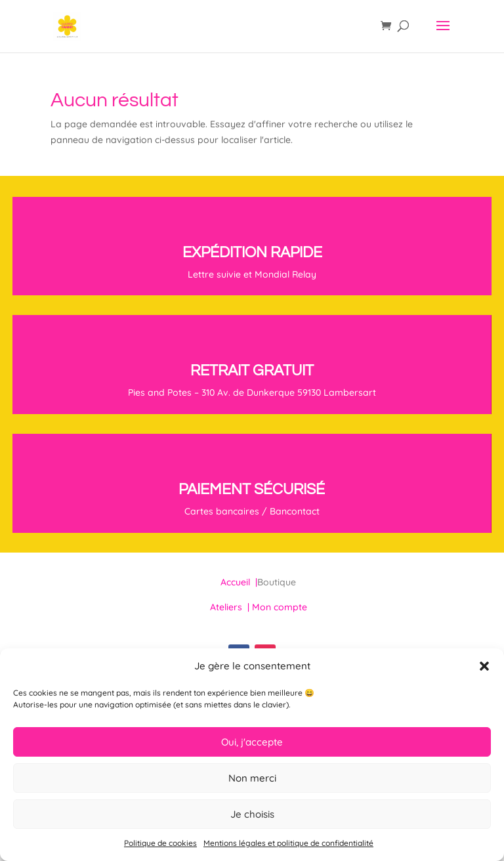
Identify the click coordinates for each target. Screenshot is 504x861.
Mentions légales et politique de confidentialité (288, 843)
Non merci (252, 778)
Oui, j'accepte (252, 742)
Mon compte (280, 607)
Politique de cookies (160, 843)
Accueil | (239, 582)
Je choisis (252, 814)
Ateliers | (231, 607)
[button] (484, 666)
